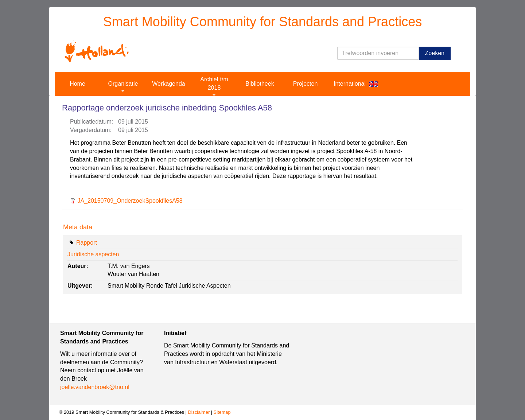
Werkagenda (168, 84)
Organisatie (123, 86)
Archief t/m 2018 (214, 86)
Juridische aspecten (93, 254)
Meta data (78, 227)
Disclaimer (199, 412)
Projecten (306, 84)
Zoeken (435, 53)
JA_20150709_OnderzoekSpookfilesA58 (130, 201)
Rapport (87, 243)
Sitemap (222, 412)
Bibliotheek (260, 84)
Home (77, 84)
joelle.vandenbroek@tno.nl (95, 387)
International (350, 84)
